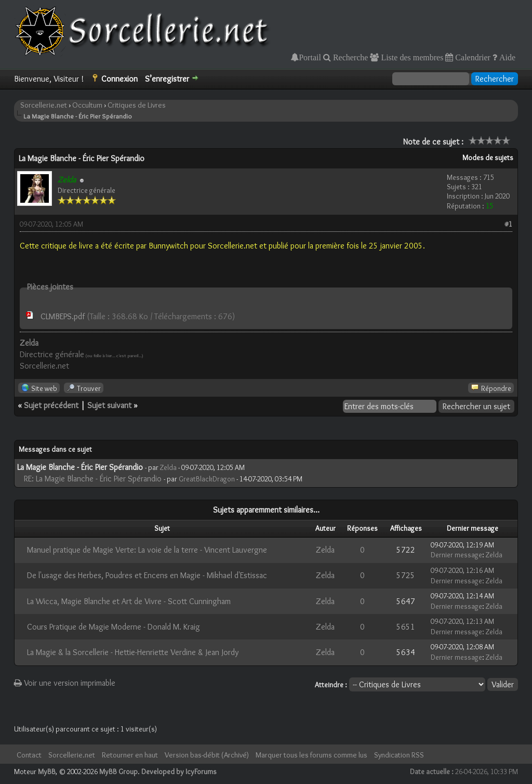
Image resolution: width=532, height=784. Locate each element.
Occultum (87, 105)
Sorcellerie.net (44, 105)
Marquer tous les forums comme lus (311, 755)
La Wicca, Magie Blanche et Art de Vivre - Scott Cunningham (129, 601)
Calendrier (472, 57)
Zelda (168, 467)
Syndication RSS (399, 755)
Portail (310, 57)
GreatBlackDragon (207, 479)
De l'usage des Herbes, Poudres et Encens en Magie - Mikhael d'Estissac (147, 575)
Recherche (350, 57)
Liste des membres (411, 57)
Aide (506, 57)
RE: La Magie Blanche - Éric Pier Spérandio (93, 479)
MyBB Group (118, 772)
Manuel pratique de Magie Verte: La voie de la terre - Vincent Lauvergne (147, 550)
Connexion (119, 79)
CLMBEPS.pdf (63, 316)
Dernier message (456, 555)
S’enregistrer (167, 79)
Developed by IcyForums (179, 772)
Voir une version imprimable (65, 683)
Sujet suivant (109, 405)
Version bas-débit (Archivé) (207, 755)
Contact (29, 755)
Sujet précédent (51, 405)
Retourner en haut (130, 755)
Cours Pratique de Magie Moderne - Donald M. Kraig (114, 627)
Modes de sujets (488, 158)
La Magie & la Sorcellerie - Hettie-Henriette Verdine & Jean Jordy (133, 652)
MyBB (47, 772)
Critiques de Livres (137, 105)
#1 (508, 224)
